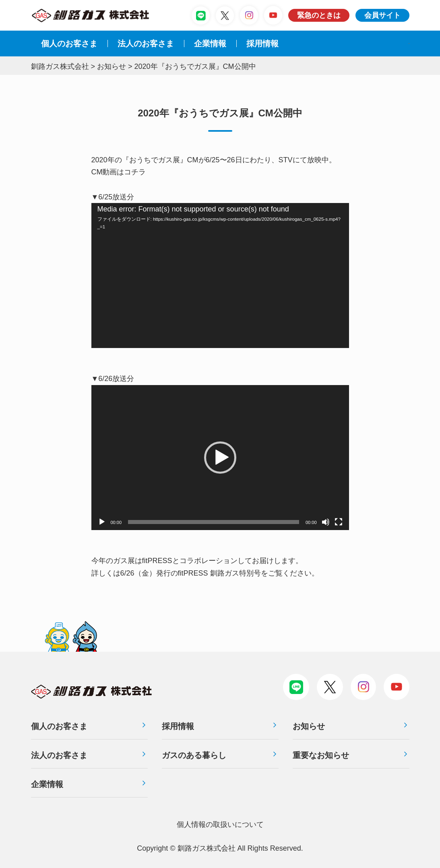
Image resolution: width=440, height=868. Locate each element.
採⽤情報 (262, 44)
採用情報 (178, 726)
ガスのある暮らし (194, 755)
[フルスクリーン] (339, 522)
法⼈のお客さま (146, 44)
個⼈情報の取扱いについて (220, 824)
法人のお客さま (59, 755)
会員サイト (382, 15)
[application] (220, 276)
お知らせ (309, 726)
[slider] (214, 522)
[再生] (102, 522)
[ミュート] (326, 522)
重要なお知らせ (321, 755)
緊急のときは (319, 15)
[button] (220, 458)
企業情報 (210, 44)
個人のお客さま (69, 44)
